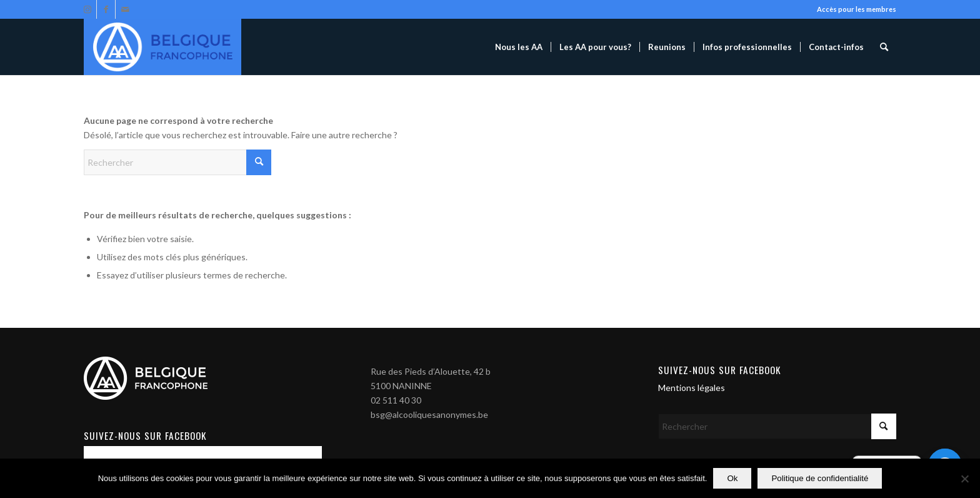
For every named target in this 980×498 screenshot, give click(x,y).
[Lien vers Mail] (125, 9)
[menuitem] (519, 47)
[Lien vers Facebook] (106, 9)
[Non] (964, 479)
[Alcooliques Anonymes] (162, 47)
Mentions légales (692, 388)
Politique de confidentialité (820, 478)
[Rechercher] (884, 47)
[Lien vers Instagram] (87, 9)
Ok (732, 478)
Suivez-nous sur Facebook (720, 370)
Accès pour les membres (857, 9)
